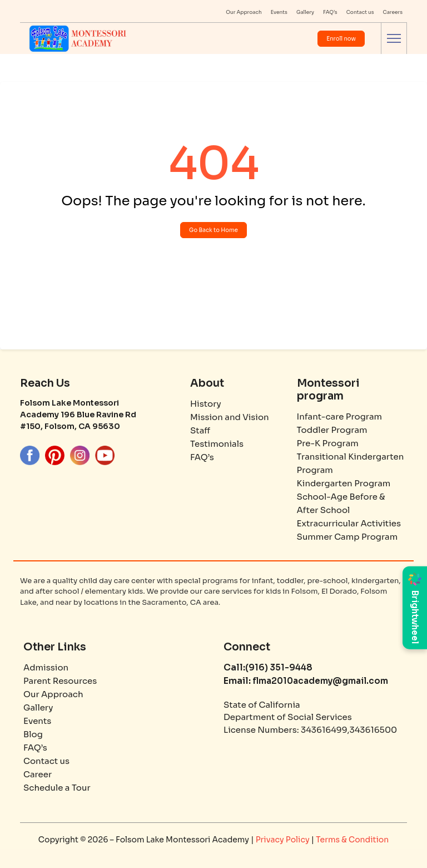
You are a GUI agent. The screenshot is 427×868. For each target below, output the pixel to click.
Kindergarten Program (344, 483)
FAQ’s (330, 12)
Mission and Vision (230, 417)
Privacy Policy (284, 840)
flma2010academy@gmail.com (319, 681)
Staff (200, 430)
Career (38, 774)
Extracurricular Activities (349, 523)
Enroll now (341, 39)
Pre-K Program (328, 443)
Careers (393, 12)
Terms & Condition (352, 840)
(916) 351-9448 (279, 667)
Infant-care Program (339, 416)
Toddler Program (332, 430)
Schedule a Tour (57, 788)
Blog (33, 734)
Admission (46, 667)
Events (279, 12)
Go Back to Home (213, 230)
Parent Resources (60, 681)
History (206, 404)
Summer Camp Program (347, 537)
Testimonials (217, 444)
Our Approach (244, 12)
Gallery (305, 12)
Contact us (360, 12)
